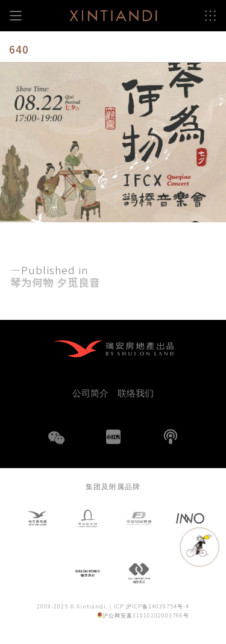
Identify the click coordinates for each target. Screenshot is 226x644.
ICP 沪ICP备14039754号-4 (152, 606)
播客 (171, 437)
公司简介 (90, 392)
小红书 (113, 437)
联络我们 (136, 392)
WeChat (56, 445)
